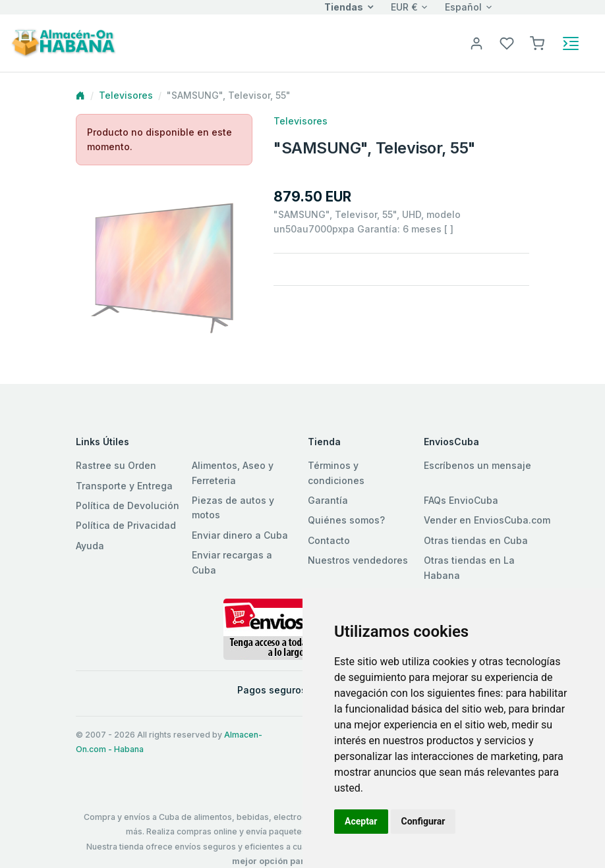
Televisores (126, 95)
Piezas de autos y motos (233, 507)
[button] (537, 42)
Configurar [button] (423, 821)
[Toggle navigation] (571, 43)
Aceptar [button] (361, 821)
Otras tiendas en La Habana (469, 567)
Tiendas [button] (344, 7)
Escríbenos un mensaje (477, 465)
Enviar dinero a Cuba (240, 535)
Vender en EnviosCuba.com (487, 520)
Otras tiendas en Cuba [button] (476, 540)
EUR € (404, 7)
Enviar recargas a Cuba (232, 562)
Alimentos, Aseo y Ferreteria (233, 473)
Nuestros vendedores (358, 560)
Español (463, 7)
